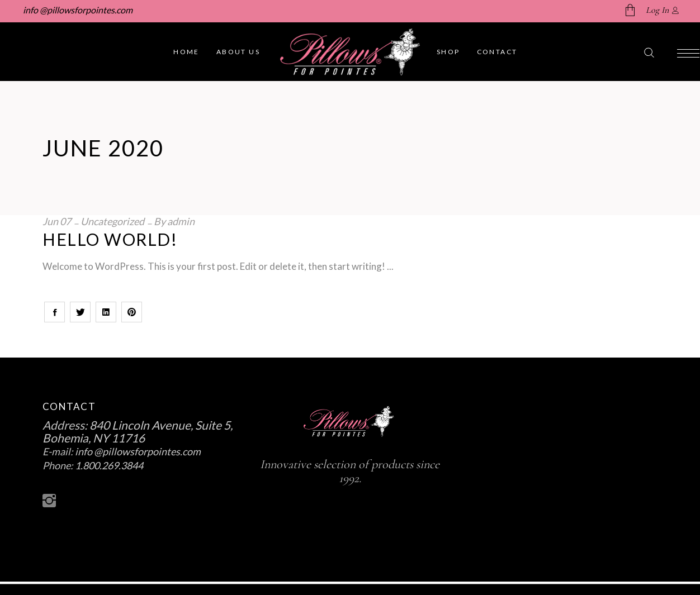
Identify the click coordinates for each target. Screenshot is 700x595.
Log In (657, 10)
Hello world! (110, 239)
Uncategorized (112, 221)
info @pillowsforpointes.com (77, 10)
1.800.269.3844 (109, 465)
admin (181, 221)
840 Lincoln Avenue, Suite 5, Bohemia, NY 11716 (138, 431)
